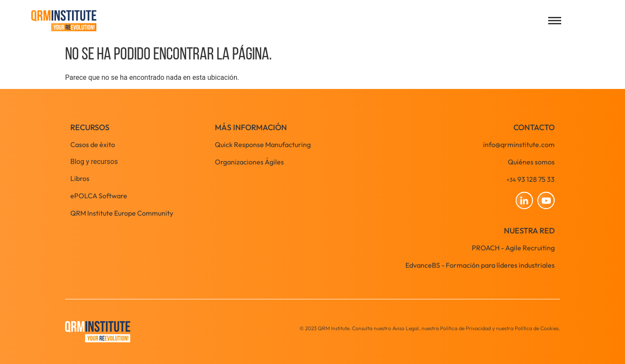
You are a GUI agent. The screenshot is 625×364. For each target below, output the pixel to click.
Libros (80, 178)
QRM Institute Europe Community (122, 213)
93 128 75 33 (531, 179)
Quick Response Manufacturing (263, 144)
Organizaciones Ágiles (249, 162)
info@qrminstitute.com (519, 144)
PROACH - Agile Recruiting (513, 248)
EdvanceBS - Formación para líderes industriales (480, 265)
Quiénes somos (531, 162)
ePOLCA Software (99, 196)
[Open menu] (555, 21)
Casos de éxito (93, 144)
